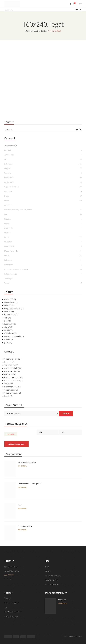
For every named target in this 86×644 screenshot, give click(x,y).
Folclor (7, 223)
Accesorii (8, 150)
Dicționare (8, 191)
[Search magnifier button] (80, 10)
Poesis (7, 396)
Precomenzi (9, 265)
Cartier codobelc (11, 368)
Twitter (7, 579)
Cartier (7, 299)
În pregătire (9, 228)
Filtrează (11, 434)
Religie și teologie (11, 274)
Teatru (7, 283)
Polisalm (8, 312)
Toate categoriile (11, 146)
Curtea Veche (10, 315)
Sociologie (8, 278)
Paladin (7, 340)
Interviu (7, 233)
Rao (6, 321)
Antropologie (9, 155)
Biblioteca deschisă (12, 381)
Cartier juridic (10, 390)
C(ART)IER (8, 374)
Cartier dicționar (11, 387)
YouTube (10, 579)
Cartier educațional (12, 377)
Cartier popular (10, 359)
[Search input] (40, 10)
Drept (7, 196)
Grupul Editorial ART (12, 309)
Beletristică (8, 164)
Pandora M (9, 324)
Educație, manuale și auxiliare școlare (18, 210)
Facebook (5, 579)
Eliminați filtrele (16, 444)
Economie (8, 205)
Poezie (7, 255)
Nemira (7, 330)
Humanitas (9, 302)
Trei (6, 318)
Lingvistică (8, 242)
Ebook (7, 201)
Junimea (8, 343)
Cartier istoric (10, 365)
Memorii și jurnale (11, 251)
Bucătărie (8, 173)
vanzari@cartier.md (12, 571)
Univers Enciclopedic (13, 336)
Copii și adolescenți (11, 187)
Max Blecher (9, 333)
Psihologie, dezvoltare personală (16, 269)
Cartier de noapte (11, 393)
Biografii (7, 168)
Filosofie (7, 219)
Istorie (7, 237)
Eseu (6, 214)
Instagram (13, 579)
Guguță (7, 327)
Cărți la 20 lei (9, 178)
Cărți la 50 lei (9, 182)
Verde (7, 384)
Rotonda (8, 362)
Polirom (7, 305)
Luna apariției (9, 246)
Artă (6, 159)
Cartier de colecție (12, 371)
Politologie (8, 260)
